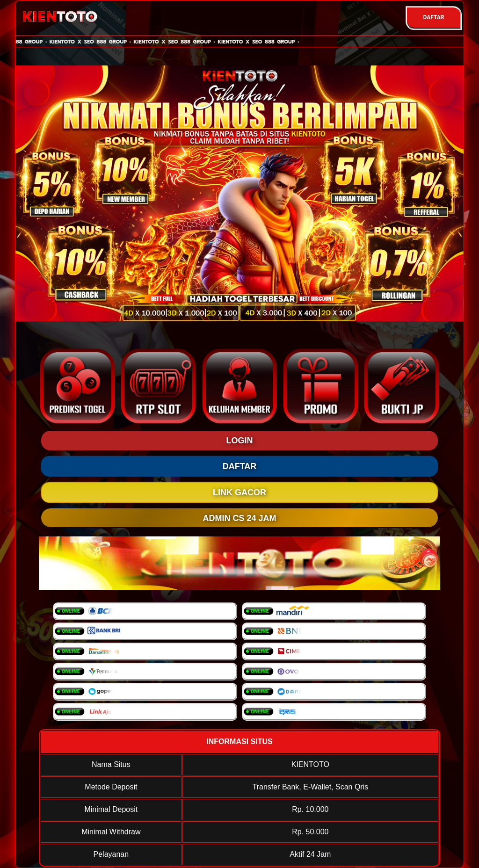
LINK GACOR (239, 492)
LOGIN (240, 441)
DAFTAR (433, 17)
